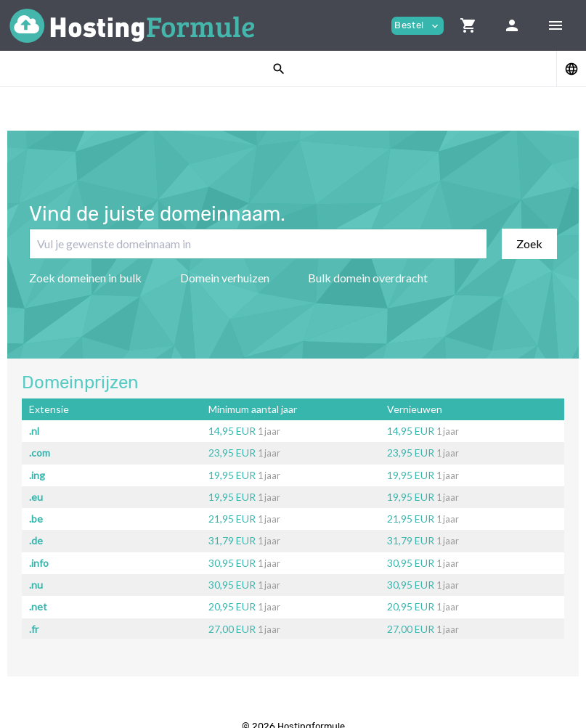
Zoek (529, 244)
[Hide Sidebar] (556, 25)
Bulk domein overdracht (368, 278)
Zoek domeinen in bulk (85, 278)
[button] (468, 25)
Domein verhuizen (225, 278)
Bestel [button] (418, 26)
